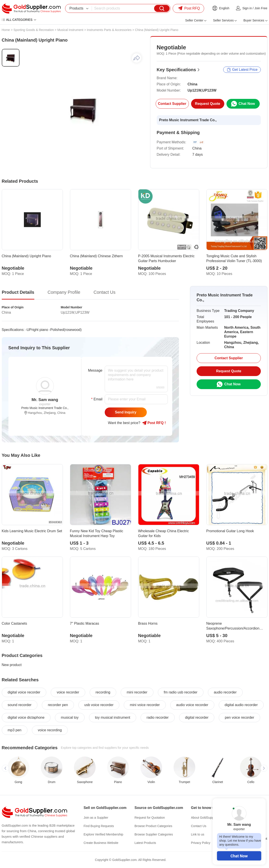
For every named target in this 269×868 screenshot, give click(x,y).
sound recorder (20, 705)
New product (12, 665)
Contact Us (199, 826)
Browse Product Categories (153, 826)
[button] (5, 768)
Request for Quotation (150, 818)
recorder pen (58, 705)
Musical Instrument (70, 30)
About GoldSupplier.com (208, 818)
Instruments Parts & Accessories (109, 30)
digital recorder (197, 717)
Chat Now (239, 856)
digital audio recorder (241, 705)
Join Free (261, 8)
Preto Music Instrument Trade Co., (188, 120)
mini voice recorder (145, 705)
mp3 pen (15, 730)
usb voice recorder (99, 705)
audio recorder (225, 692)
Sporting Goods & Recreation (34, 30)
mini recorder (137, 692)
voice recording (50, 730)
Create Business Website (101, 843)
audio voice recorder (192, 705)
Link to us (198, 834)
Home (6, 30)
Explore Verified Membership (104, 834)
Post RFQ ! (154, 423)
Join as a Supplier (96, 818)
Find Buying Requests (99, 826)
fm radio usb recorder (181, 692)
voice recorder (68, 692)
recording (103, 692)
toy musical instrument (113, 717)
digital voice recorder (24, 692)
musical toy (70, 717)
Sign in (247, 8)
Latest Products (145, 843)
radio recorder (158, 717)
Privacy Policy (201, 843)
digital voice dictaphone (26, 717)
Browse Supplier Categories (154, 834)
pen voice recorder (239, 717)
